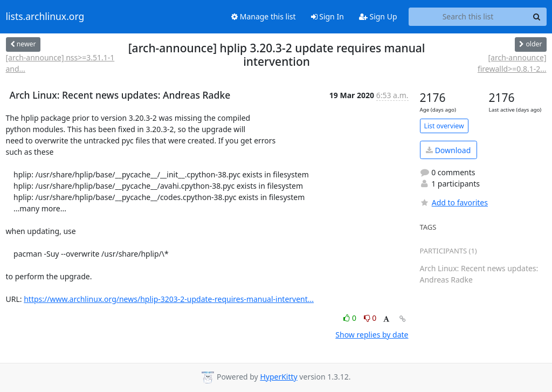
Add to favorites (454, 202)
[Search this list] (468, 17)
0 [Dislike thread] (370, 318)
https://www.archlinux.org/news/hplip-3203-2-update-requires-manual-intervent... (169, 299)
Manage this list (264, 16)
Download (448, 150)
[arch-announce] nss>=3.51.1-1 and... (60, 63)
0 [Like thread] (351, 318)
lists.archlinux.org (45, 17)
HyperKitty (278, 377)
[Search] (537, 17)
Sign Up (378, 16)
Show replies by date (372, 335)
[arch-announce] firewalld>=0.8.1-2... (512, 63)
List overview (444, 126)
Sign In (327, 16)
